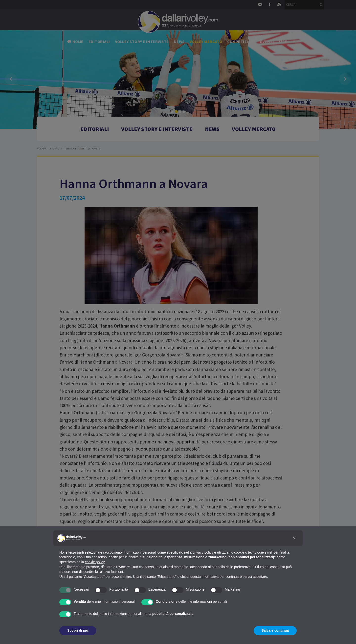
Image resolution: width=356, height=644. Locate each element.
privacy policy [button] (203, 552)
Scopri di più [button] (78, 630)
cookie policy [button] (95, 562)
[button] (294, 538)
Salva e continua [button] (275, 630)
